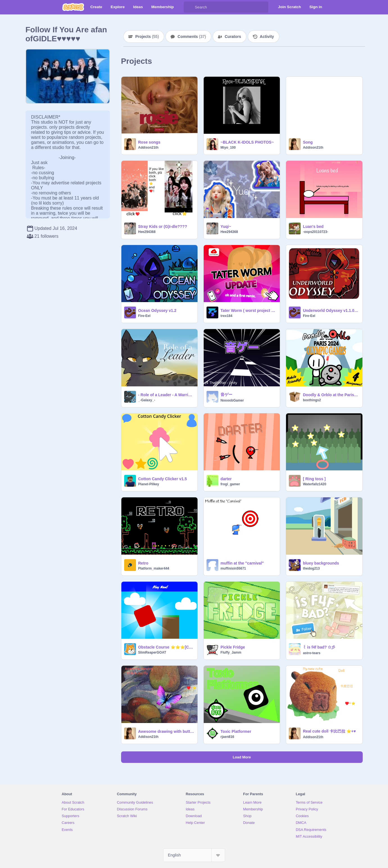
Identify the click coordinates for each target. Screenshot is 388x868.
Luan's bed (313, 226)
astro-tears (312, 653)
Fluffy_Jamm (231, 652)
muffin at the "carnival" (242, 563)
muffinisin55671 (233, 568)
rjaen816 (227, 737)
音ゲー (226, 395)
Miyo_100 (228, 148)
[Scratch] (73, 7)
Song (308, 142)
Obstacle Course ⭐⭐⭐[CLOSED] (166, 647)
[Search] (189, 7)
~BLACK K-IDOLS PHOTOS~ (247, 142)
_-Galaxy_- (147, 400)
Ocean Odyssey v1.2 (157, 311)
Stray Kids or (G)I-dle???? (163, 226)
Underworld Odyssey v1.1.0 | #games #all (331, 311)
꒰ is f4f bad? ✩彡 (319, 647)
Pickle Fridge (233, 647)
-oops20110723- (316, 232)
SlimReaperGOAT (152, 652)
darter (226, 479)
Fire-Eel (144, 316)
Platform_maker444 (154, 568)
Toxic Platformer (236, 731)
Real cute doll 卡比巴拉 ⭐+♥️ (329, 731)
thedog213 (311, 568)
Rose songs (149, 142)
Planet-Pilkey (149, 484)
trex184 (226, 316)
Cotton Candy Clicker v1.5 (163, 479)
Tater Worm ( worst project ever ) (249, 311)
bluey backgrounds (321, 563)
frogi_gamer (230, 484)
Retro (143, 563)
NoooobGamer (232, 400)
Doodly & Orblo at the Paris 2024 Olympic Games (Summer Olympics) (331, 395)
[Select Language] (194, 855)
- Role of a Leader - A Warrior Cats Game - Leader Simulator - (166, 395)
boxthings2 (312, 400)
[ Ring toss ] (314, 479)
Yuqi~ (226, 226)
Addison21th (148, 148)
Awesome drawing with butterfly (166, 731)
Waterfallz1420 (315, 484)
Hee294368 (147, 232)
